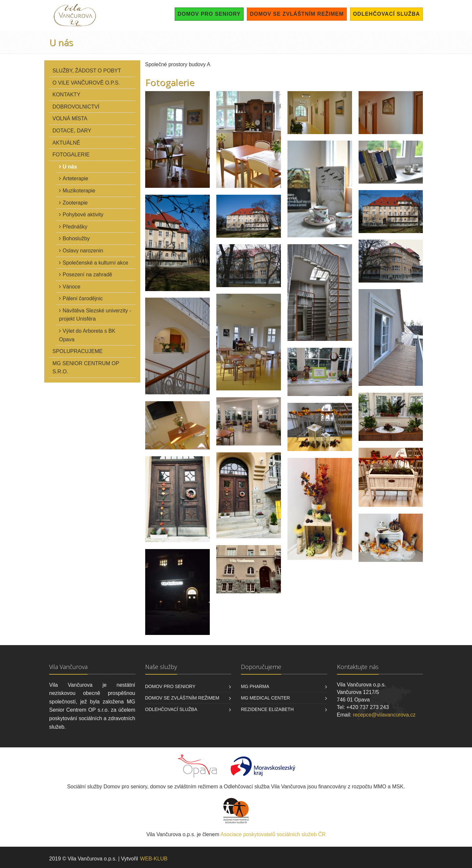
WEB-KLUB (154, 859)
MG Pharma (255, 686)
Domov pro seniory (209, 14)
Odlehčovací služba (386, 14)
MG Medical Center (265, 698)
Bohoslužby (76, 238)
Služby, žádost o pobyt (87, 71)
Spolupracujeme (78, 351)
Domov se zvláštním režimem (297, 14)
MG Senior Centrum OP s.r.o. (86, 368)
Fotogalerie (71, 155)
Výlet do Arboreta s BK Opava (87, 335)
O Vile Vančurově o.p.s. (86, 83)
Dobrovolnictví (76, 107)
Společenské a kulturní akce (95, 263)
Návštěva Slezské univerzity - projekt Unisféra (95, 315)
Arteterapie (75, 178)
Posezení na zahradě (87, 275)
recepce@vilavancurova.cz (384, 715)
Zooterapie (75, 203)
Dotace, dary (72, 131)
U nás (70, 167)
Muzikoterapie (79, 191)
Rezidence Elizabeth (267, 709)
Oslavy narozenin (83, 251)
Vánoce (71, 287)
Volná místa (70, 118)
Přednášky (75, 227)
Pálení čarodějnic (83, 298)
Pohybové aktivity (83, 215)
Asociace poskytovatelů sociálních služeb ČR (273, 834)
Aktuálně (66, 143)
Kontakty (66, 95)
